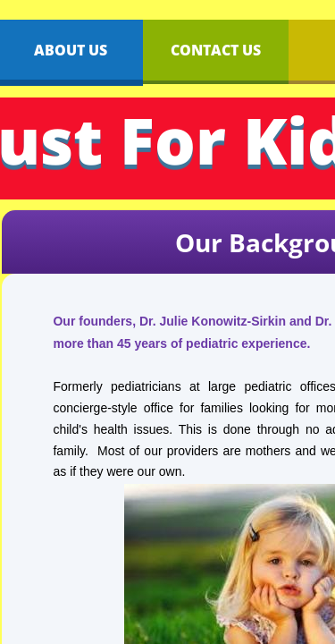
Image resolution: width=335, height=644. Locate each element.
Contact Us (216, 50)
